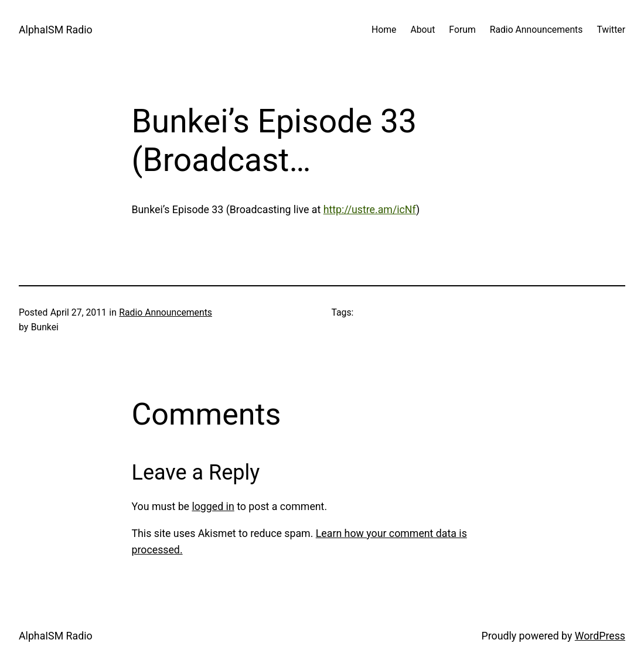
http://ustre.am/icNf (370, 210)
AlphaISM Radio (56, 30)
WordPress (600, 636)
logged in (213, 507)
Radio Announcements (166, 312)
